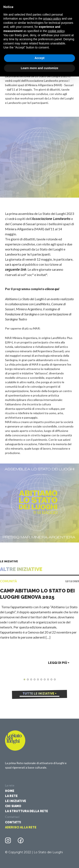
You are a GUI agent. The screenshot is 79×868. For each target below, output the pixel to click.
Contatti (13, 822)
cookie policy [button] (56, 31)
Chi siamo (13, 806)
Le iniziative (16, 801)
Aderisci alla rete (21, 827)
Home (10, 791)
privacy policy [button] (52, 19)
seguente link (16, 270)
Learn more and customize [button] (39, 68)
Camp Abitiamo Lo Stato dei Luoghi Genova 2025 (37, 594)
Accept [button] (39, 58)
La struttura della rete (27, 811)
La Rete (11, 796)
